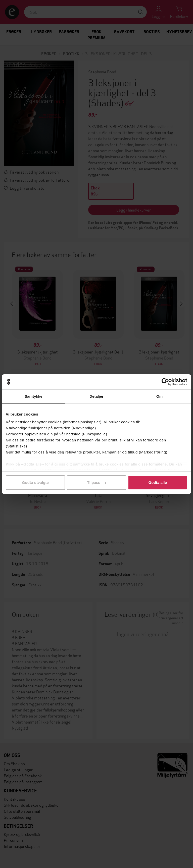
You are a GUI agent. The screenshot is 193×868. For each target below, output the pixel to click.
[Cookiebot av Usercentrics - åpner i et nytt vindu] (165, 382)
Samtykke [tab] (34, 396)
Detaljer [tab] (96, 396)
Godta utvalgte (35, 482)
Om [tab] (159, 396)
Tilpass (97, 482)
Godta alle (158, 482)
